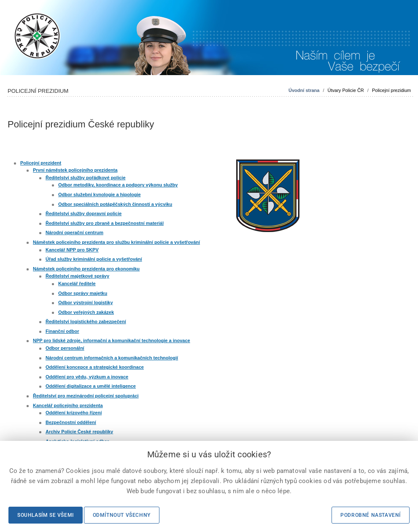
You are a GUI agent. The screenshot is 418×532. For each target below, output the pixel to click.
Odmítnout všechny (122, 515)
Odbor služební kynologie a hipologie (100, 194)
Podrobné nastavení (371, 515)
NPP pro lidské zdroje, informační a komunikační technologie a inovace (112, 340)
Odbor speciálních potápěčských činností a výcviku (115, 204)
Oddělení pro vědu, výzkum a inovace (87, 377)
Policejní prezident (41, 163)
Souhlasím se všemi (46, 515)
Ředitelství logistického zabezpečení (86, 321)
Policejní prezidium (391, 90)
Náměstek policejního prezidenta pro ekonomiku (86, 269)
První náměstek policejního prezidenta (75, 170)
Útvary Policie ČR (346, 90)
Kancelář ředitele (77, 284)
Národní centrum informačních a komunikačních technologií (112, 358)
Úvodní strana (304, 90)
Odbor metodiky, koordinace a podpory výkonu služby (118, 185)
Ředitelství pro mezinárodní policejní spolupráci (86, 396)
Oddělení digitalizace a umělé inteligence (91, 386)
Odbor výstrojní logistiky (86, 302)
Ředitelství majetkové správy (77, 276)
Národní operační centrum (74, 232)
